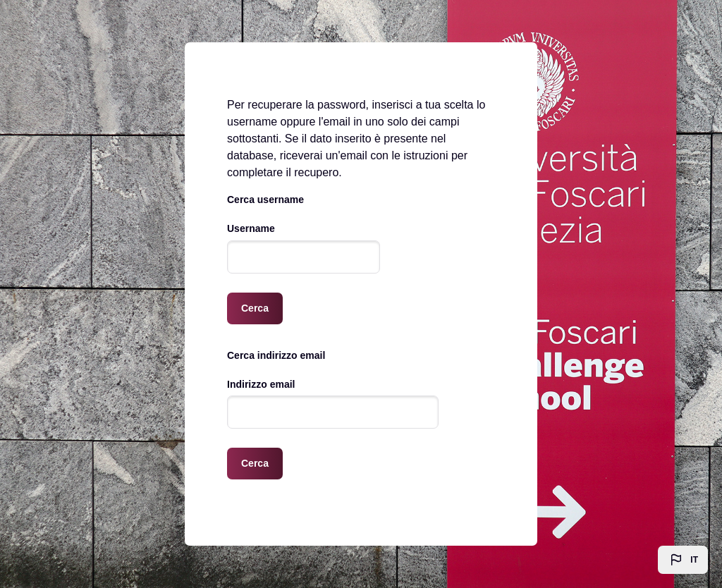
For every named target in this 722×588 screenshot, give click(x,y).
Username (251, 228)
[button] (683, 560)
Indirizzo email (261, 384)
